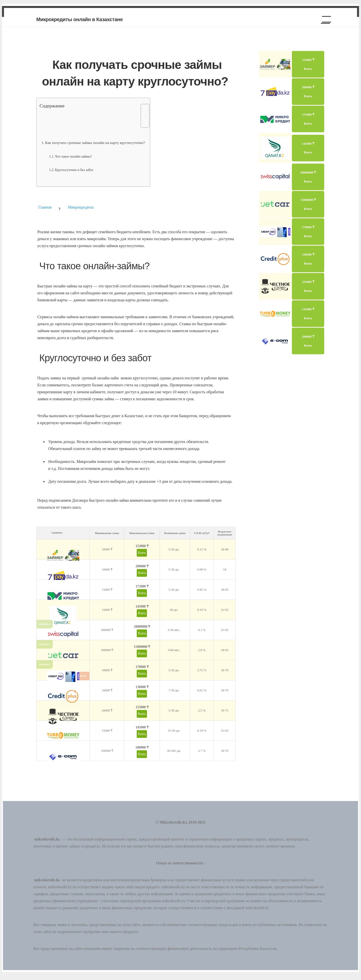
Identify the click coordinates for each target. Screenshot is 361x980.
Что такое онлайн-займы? (73, 156)
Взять (142, 553)
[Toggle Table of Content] (143, 116)
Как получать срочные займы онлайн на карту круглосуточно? (95, 143)
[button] (324, 19)
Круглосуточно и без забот (74, 170)
